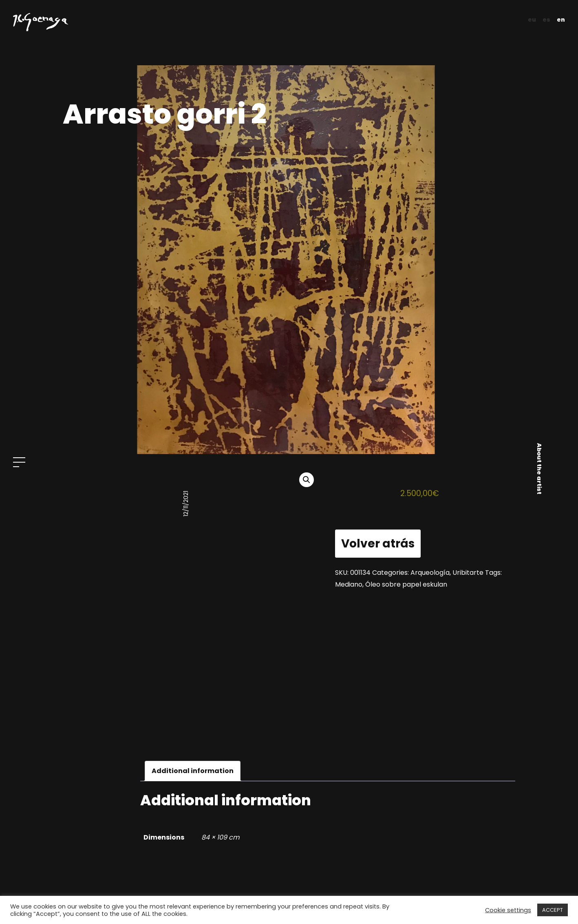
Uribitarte (468, 573)
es (546, 20)
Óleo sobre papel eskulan (406, 584)
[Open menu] (19, 462)
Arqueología (430, 573)
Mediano (349, 584)
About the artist (539, 469)
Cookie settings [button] (508, 910)
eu (532, 20)
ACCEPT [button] (553, 910)
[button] (307, 480)
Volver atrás (378, 544)
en (561, 20)
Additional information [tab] (193, 771)
